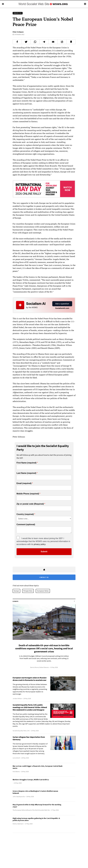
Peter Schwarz (18, 32)
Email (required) (24, 483)
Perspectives (28, 591)
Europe (17, 591)
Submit (44, 552)
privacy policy (40, 544)
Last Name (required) (26, 473)
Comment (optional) (26, 525)
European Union (43, 591)
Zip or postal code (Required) (30, 504)
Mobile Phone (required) (28, 494)
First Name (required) (27, 463)
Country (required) (25, 514)
